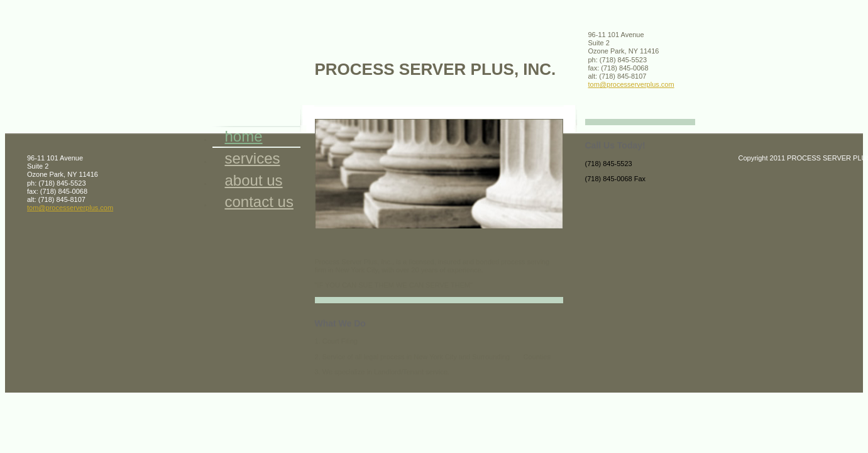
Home (244, 136)
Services (253, 158)
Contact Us (259, 202)
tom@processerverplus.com (631, 84)
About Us (254, 180)
